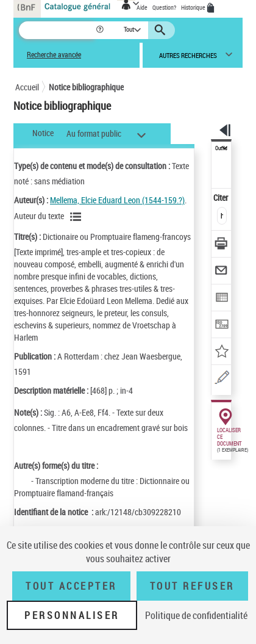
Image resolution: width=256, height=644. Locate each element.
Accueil (27, 87)
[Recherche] (57, 30)
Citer (222, 197)
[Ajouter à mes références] (222, 353)
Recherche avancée (54, 55)
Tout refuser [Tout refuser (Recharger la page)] (192, 586)
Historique (194, 7)
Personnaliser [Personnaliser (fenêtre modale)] (72, 615)
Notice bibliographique (86, 87)
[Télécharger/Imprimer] (222, 245)
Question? (164, 7)
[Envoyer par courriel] (222, 272)
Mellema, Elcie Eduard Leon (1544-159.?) (117, 200)
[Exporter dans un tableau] (222, 299)
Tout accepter (71, 586)
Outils (221, 148)
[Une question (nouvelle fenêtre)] (222, 379)
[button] (101, 30)
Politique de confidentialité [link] (196, 615)
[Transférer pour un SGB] (222, 326)
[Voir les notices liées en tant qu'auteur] (77, 217)
